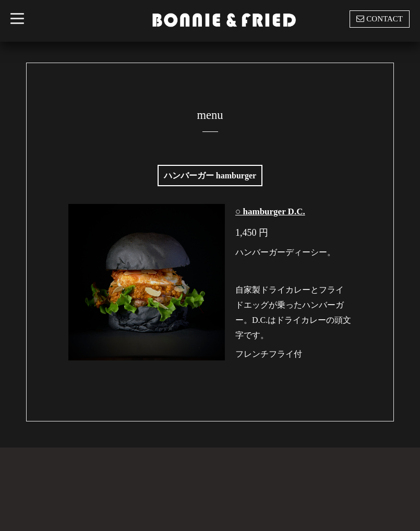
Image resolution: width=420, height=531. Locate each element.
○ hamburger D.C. (270, 212)
